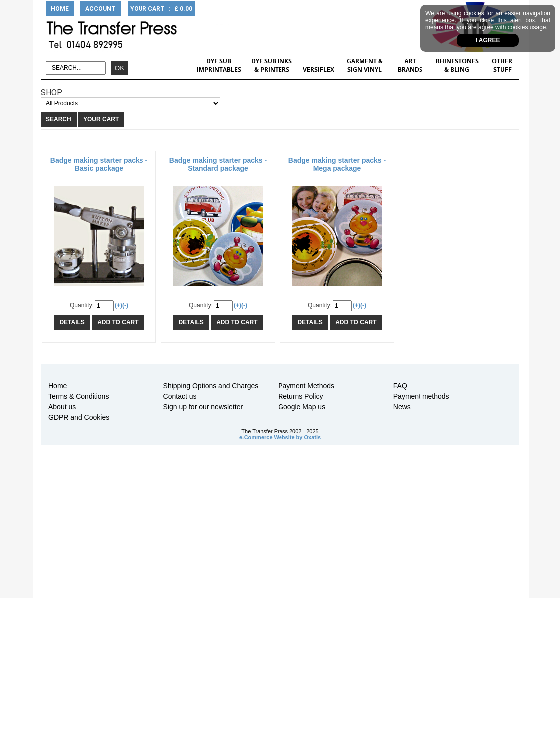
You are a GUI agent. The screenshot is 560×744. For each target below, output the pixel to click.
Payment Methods (306, 386)
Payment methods (421, 396)
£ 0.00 (183, 9)
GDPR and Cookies (79, 417)
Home (58, 386)
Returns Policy (300, 396)
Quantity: (82, 305)
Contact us (180, 396)
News (402, 407)
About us (62, 407)
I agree (488, 40)
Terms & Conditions (78, 396)
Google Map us (302, 407)
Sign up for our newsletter (203, 407)
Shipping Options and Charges (211, 386)
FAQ (400, 386)
